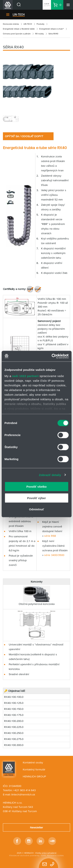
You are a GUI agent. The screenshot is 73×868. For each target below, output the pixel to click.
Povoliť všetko (37, 487)
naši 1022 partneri (25, 376)
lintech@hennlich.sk (23, 794)
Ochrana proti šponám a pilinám (17, 34)
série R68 (50, 536)
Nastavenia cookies (55, 855)
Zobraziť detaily (50, 475)
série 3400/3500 (54, 555)
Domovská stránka (11, 24)
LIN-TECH (19, 15)
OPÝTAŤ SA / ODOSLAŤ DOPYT (24, 136)
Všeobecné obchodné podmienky (24, 855)
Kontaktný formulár (34, 769)
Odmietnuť (36, 509)
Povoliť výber (36, 498)
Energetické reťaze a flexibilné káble (19, 29)
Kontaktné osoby (33, 762)
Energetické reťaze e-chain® (52, 29)
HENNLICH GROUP (34, 776)
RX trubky (40, 34)
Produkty (40, 24)
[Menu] (68, 5)
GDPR (43, 855)
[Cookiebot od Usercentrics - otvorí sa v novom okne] (52, 356)
